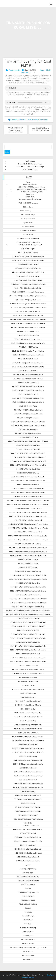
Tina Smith (27, 120)
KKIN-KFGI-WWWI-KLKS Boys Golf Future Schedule (28, 646)
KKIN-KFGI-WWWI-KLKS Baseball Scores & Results (28, 626)
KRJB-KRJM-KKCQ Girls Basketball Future (28, 316)
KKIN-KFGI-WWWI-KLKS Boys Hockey (28, 544)
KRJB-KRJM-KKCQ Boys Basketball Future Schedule (28, 304)
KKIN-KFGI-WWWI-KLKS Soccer (28, 485)
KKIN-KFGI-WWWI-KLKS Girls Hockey (28, 571)
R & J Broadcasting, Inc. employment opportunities (28, 947)
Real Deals (28, 924)
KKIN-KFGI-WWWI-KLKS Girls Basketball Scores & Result (28, 540)
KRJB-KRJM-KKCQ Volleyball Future (28, 268)
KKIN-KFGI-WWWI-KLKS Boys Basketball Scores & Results (28, 528)
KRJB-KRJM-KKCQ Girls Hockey (28, 335)
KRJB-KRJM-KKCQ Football (28, 253)
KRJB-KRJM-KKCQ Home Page (30, 164)
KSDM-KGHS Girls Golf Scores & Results (28, 853)
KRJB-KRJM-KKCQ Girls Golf (28, 394)
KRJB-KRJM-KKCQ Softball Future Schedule (28, 374)
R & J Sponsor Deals (28, 219)
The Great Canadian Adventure (28, 880)
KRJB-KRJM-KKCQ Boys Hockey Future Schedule (28, 327)
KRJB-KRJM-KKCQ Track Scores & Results (28, 414)
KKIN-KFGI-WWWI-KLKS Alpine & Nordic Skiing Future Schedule (28, 611)
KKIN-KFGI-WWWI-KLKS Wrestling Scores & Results (28, 591)
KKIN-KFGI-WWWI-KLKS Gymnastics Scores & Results (28, 603)
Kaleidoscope (28, 959)
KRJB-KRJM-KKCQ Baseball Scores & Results (28, 367)
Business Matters (28, 896)
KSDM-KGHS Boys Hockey (28, 756)
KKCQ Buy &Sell (28, 936)
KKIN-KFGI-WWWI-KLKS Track (28, 666)
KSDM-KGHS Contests (28, 693)
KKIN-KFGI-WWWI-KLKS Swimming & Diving (28, 497)
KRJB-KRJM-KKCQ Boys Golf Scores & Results (28, 390)
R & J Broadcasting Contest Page (28, 876)
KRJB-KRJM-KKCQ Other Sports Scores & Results (28, 426)
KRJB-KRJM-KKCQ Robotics (28, 563)
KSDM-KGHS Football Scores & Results (28, 705)
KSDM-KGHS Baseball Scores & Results (28, 799)
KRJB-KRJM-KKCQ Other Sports (28, 418)
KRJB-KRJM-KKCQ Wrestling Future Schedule (28, 351)
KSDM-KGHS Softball (28, 803)
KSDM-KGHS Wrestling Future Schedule (28, 725)
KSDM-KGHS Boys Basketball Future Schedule (28, 736)
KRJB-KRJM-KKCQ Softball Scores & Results (28, 378)
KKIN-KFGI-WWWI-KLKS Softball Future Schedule (28, 634)
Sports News (28, 223)
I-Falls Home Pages (30, 169)
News (28, 182)
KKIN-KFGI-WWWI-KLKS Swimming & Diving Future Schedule (28, 500)
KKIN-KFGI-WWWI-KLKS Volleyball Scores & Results (28, 461)
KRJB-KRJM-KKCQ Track (28, 406)
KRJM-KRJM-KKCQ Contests (28, 559)
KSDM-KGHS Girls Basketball (28, 744)
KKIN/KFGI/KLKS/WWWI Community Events (32, 189)
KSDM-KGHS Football (28, 697)
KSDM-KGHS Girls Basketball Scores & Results (28, 752)
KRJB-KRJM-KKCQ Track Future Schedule (28, 410)
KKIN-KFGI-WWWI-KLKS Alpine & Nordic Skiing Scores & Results (28, 615)
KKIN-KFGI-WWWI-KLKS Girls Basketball (28, 532)
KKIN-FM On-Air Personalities (28, 430)
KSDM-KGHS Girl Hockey (28, 768)
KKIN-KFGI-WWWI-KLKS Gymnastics (28, 595)
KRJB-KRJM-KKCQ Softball (28, 371)
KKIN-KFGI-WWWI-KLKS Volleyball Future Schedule (28, 465)
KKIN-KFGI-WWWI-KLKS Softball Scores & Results (28, 638)
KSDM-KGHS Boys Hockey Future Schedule (28, 760)
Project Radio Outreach (28, 230)
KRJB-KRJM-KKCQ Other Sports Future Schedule (28, 422)
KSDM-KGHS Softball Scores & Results (28, 811)
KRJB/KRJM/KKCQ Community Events (32, 187)
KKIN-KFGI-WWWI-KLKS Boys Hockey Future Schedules (28, 548)
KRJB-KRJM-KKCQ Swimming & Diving (28, 288)
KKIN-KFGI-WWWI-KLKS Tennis (28, 473)
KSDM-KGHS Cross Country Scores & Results (28, 829)
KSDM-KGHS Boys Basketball (28, 732)
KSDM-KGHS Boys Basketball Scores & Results (28, 740)
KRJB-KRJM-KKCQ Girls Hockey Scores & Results (28, 343)
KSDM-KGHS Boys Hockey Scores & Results (28, 764)
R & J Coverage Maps (28, 939)
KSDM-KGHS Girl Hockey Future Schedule (28, 772)
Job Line (28, 888)
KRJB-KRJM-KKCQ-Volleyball (28, 264)
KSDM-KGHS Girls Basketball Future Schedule (28, 748)
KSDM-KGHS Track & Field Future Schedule (28, 784)
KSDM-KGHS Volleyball (28, 709)
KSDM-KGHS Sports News (28, 677)
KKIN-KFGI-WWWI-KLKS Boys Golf (28, 642)
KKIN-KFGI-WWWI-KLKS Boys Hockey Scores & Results (28, 552)
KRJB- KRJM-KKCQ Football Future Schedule (28, 257)
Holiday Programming (28, 928)
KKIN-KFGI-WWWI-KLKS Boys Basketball (28, 520)
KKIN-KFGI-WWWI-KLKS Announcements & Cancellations (28, 441)
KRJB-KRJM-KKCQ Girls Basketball (28, 312)
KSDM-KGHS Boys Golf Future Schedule (28, 837)
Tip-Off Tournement (28, 884)
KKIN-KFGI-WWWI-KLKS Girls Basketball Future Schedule (28, 536)
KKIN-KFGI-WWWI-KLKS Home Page (30, 167)
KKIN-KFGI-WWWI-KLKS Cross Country (28, 508)
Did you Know (28, 207)
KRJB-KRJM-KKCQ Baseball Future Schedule (28, 363)
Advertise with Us (28, 943)
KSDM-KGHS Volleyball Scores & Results (28, 717)
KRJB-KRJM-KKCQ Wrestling (28, 347)
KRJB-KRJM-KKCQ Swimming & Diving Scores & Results (28, 296)
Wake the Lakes (28, 932)
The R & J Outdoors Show (28, 904)
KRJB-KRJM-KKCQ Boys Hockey (28, 331)
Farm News (30, 194)
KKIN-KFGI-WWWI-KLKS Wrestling (28, 583)
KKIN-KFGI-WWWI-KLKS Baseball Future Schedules (28, 622)
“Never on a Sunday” (28, 215)
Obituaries (28, 912)
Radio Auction (28, 951)
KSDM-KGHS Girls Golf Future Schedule (28, 849)
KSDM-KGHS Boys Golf (28, 833)
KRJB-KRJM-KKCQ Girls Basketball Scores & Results (28, 319)
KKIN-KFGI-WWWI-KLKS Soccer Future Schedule (28, 489)
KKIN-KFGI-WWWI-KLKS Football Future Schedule (28, 453)
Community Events (30, 184)
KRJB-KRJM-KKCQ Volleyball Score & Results (28, 272)
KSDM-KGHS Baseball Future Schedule (28, 795)
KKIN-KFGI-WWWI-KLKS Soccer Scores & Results (28, 493)
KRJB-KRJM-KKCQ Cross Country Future (28, 280)
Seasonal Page (28, 873)
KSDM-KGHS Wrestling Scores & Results (28, 729)
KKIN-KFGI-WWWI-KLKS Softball (28, 630)
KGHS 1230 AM (28, 920)
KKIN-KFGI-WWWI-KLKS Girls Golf (28, 654)
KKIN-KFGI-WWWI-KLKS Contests (28, 445)
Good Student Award (28, 900)
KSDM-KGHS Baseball (28, 792)
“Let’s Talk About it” (28, 955)
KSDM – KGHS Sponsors (28, 211)
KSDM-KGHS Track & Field (28, 780)
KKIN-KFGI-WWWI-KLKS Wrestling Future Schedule (28, 587)
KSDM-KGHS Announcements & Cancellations (28, 689)
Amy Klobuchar (17, 120)
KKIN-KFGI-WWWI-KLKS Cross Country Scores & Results (28, 516)
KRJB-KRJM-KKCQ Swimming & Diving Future (28, 292)
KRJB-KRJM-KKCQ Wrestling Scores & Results (28, 355)
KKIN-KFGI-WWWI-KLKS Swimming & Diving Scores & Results (28, 504)
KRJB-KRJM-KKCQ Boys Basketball (28, 300)
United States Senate (40, 120)
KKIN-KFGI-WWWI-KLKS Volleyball (28, 469)
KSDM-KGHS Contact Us (30, 825)
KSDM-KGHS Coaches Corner (28, 681)
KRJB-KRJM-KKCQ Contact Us (28, 892)
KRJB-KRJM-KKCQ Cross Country (28, 276)
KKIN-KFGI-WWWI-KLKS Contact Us (30, 245)
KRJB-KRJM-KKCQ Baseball (28, 359)
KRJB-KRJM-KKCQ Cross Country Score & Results (28, 284)
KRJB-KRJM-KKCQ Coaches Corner (28, 861)
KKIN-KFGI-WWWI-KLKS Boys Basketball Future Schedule (28, 524)
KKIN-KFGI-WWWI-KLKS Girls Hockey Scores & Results (28, 579)
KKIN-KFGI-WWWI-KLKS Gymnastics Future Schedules (28, 599)
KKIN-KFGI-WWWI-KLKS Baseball (28, 618)
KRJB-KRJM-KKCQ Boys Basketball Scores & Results (28, 308)
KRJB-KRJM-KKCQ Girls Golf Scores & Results (28, 402)
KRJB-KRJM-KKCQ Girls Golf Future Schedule (28, 398)
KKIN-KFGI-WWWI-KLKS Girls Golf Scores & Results (28, 662)
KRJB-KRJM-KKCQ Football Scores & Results (28, 260)
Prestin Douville (15, 70)
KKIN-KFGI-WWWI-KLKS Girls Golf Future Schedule (28, 658)
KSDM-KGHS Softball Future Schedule (28, 807)
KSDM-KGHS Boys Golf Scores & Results (28, 841)
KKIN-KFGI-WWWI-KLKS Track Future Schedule (28, 670)
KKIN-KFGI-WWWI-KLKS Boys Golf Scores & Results (28, 650)
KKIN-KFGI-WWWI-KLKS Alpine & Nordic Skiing (28, 607)
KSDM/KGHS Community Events (32, 192)
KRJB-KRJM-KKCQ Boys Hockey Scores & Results (28, 323)
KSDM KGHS (28, 823)
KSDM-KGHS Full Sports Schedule (28, 857)
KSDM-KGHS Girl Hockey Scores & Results (28, 776)
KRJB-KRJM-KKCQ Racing (28, 567)
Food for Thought (28, 916)
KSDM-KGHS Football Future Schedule (28, 701)
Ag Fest (28, 865)
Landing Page (30, 161)
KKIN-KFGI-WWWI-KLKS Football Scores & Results (28, 457)
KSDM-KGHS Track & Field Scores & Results (28, 788)
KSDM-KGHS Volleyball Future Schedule (28, 713)
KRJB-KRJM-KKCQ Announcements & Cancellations (28, 555)
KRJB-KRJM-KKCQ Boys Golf (28, 382)
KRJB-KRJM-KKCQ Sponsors (28, 203)
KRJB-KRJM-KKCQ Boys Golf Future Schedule (28, 386)
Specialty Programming (28, 869)
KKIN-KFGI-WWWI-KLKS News (28, 437)
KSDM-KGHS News (28, 685)
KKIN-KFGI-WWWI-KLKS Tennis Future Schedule (28, 477)
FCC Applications (28, 227)
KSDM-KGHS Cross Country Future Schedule (28, 819)
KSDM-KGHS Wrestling (28, 721)
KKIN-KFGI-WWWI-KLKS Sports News (28, 434)
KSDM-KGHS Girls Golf (28, 845)
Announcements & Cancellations (30, 199)
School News (30, 197)
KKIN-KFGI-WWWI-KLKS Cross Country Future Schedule (28, 512)
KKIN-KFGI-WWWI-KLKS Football (28, 449)
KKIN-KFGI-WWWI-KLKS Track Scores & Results (28, 673)
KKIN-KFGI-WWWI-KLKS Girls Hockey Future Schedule (28, 575)
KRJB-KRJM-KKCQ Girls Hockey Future (28, 339)
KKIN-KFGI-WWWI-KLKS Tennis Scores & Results (28, 481)
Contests (28, 908)
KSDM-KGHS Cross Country (28, 815)
